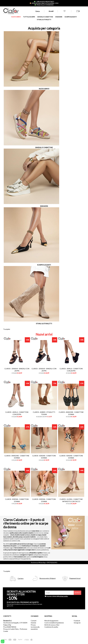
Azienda (33, 623)
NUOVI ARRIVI (16, 17)
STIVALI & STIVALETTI (44, 20)
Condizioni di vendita (51, 627)
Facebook (77, 621)
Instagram (77, 623)
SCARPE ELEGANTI (71, 17)
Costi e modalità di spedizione (54, 623)
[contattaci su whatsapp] (3, 641)
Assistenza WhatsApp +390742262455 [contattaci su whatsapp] (44, 562)
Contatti (34, 621)
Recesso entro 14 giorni (48, 578)
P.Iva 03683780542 (10, 627)
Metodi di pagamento (51, 621)
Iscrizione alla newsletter (35, 628)
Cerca (37, 11)
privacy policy (64, 596)
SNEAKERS (59, 17)
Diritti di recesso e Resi (52, 625)
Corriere (21, 578)
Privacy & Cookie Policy (11, 629)
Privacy (33, 625)
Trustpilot (7, 329)
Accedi (51, 11)
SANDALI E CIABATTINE (45, 17)
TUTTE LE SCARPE (29, 17)
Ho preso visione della (57, 596)
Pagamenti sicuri (75, 578)
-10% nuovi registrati (44, 2)
